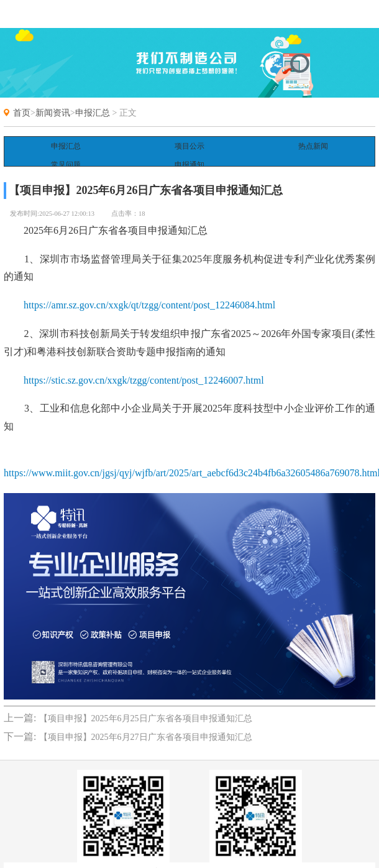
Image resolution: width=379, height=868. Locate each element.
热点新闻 (313, 146)
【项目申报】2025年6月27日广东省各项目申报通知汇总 (146, 725)
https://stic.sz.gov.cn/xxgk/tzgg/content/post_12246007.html (144, 368)
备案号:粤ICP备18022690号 (189, 860)
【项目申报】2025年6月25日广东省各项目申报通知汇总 (146, 707)
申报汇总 (93, 113)
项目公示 (189, 146)
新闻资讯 (53, 113)
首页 (22, 113)
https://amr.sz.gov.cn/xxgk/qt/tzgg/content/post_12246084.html (149, 293)
